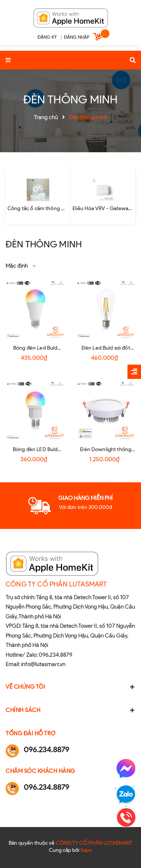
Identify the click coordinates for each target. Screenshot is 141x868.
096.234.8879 (55, 655)
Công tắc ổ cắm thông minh (40, 208)
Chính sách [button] (70, 710)
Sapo (86, 850)
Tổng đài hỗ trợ (31, 733)
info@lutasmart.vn (43, 664)
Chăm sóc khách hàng (40, 771)
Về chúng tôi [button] (70, 687)
